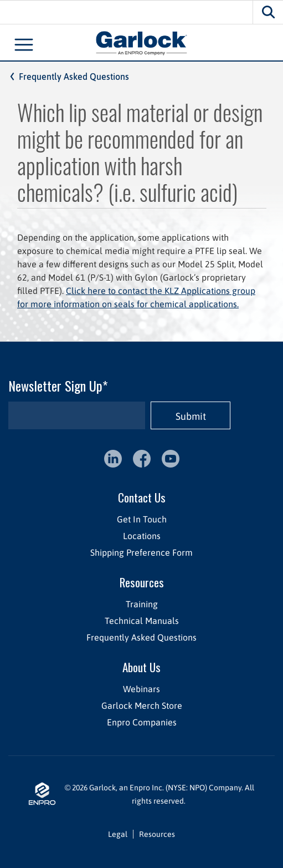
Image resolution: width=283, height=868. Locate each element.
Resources (142, 582)
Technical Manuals (142, 621)
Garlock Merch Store (142, 705)
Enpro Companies (142, 722)
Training (142, 604)
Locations (142, 536)
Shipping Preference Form (141, 552)
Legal (118, 834)
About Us (141, 667)
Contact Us (142, 497)
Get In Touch (142, 519)
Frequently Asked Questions (74, 77)
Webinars (141, 689)
